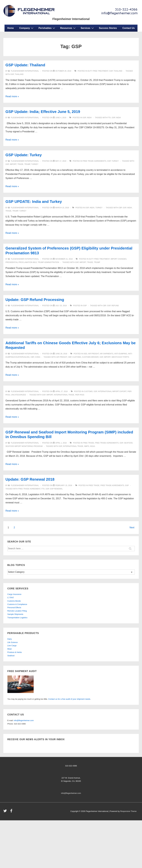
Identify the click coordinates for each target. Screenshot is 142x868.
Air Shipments (107, 354)
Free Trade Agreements (94, 161)
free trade (89, 443)
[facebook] (12, 812)
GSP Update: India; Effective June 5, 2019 (43, 112)
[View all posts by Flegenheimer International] (24, 71)
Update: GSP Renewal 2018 (30, 479)
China (38, 357)
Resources (68, 28)
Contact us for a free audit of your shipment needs (69, 699)
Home (10, 28)
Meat (10, 649)
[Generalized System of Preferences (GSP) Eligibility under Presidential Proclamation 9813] (64, 259)
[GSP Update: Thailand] (63, 71)
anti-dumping (121, 354)
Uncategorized (18, 395)
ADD (85, 354)
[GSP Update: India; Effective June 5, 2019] (61, 118)
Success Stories (108, 28)
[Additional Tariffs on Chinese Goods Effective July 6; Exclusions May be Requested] (61, 354)
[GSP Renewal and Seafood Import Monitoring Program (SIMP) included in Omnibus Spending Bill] (61, 443)
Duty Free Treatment (98, 71)
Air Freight (93, 354)
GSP (12, 74)
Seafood (11, 656)
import (13, 164)
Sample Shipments (15, 614)
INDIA (119, 118)
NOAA (93, 446)
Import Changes (118, 259)
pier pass (80, 395)
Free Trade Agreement (29, 489)
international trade (64, 395)
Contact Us (129, 28)
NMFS (87, 446)
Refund (115, 306)
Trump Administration (48, 262)
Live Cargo (12, 646)
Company (27, 28)
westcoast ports (120, 357)
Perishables (47, 28)
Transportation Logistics (17, 618)
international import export (112, 391)
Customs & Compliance (17, 604)
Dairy (10, 639)
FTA (109, 118)
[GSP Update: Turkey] (61, 161)
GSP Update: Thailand (25, 65)
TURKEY (35, 164)
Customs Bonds (14, 601)
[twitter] (6, 812)
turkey (115, 161)
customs (77, 357)
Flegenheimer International (71, 19)
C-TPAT (11, 598)
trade (20, 164)
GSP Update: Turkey (24, 155)
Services (88, 28)
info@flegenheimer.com (24, 720)
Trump (27, 164)
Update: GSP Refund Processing (35, 300)
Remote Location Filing (17, 611)
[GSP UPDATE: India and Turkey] (62, 208)
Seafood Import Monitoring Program (24, 446)
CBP (120, 208)
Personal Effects (14, 607)
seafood (128, 443)
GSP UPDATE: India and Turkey (34, 202)
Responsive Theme (128, 811)
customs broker (90, 357)
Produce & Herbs (15, 652)
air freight (62, 357)
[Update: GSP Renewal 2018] (64, 485)
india (89, 118)
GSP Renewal (56, 489)
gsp (111, 71)
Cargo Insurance (14, 594)
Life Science (13, 642)
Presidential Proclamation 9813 (21, 262)
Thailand (118, 71)
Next (132, 527)
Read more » (12, 96)
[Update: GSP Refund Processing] (61, 306)
